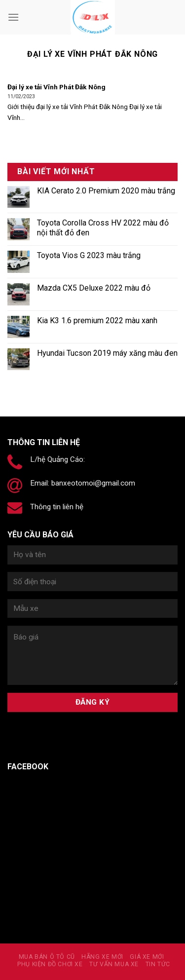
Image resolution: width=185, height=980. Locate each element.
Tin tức (158, 964)
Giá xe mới (147, 957)
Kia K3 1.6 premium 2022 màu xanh (97, 320)
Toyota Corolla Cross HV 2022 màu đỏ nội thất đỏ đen (103, 227)
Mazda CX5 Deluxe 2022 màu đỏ (94, 288)
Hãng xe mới (102, 957)
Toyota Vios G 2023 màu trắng (89, 255)
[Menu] (13, 17)
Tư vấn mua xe (114, 964)
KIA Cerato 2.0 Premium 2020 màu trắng (106, 191)
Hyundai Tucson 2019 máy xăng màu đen (107, 353)
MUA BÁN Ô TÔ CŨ (47, 957)
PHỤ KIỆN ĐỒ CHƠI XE (50, 964)
